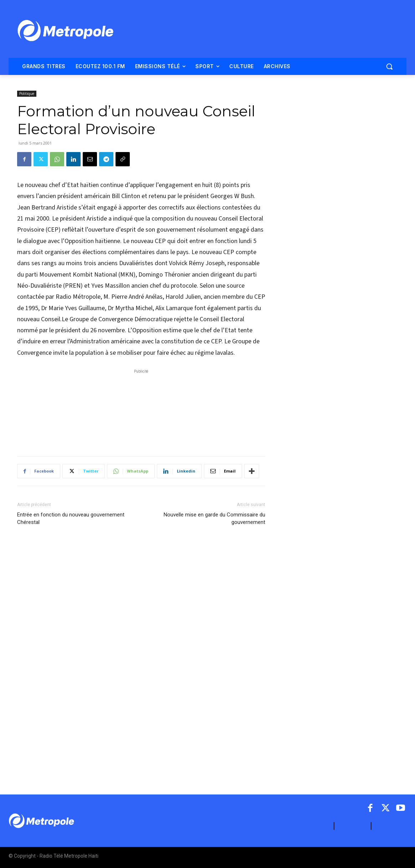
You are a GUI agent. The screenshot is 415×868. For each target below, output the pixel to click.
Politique (27, 94)
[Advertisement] (141, 409)
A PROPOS (316, 826)
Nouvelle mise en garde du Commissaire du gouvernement (214, 518)
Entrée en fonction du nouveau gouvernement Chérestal (71, 518)
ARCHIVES (390, 826)
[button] (389, 66)
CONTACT (353, 826)
